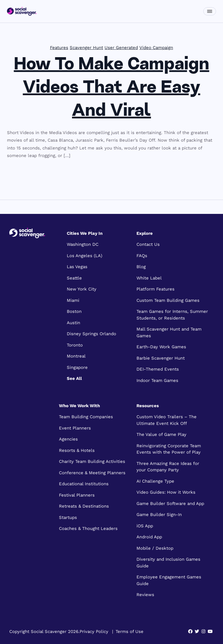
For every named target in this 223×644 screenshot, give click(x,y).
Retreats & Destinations (84, 506)
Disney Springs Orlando (91, 334)
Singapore (77, 367)
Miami (73, 300)
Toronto (75, 345)
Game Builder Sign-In (159, 515)
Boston (74, 311)
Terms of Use (130, 632)
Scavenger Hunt (86, 48)
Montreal (76, 356)
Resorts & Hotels (77, 450)
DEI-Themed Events (158, 369)
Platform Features (155, 289)
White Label (149, 278)
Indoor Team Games (157, 380)
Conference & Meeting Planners (92, 473)
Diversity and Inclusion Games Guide (168, 563)
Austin (73, 323)
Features (59, 48)
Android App (149, 537)
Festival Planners (77, 495)
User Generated (121, 48)
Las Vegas (77, 267)
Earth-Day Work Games (161, 347)
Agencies (68, 439)
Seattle (74, 278)
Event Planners (75, 428)
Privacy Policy (94, 632)
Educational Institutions (84, 484)
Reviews (145, 595)
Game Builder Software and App (170, 504)
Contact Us (148, 244)
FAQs (142, 256)
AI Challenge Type (155, 481)
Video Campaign (156, 48)
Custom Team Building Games (168, 300)
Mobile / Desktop (155, 548)
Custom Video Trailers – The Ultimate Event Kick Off (167, 420)
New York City (82, 289)
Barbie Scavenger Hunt (161, 358)
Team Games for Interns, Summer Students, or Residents (172, 315)
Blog (141, 267)
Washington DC (83, 244)
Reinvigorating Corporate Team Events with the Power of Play (169, 449)
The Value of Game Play (161, 434)
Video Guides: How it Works (166, 492)
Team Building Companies (86, 417)
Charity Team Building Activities (92, 461)
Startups (68, 517)
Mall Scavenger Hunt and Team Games (169, 332)
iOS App (145, 526)
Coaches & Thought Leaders (88, 528)
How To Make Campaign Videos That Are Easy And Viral (112, 88)
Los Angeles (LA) (84, 256)
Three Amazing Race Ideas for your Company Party (168, 467)
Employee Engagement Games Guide (169, 580)
